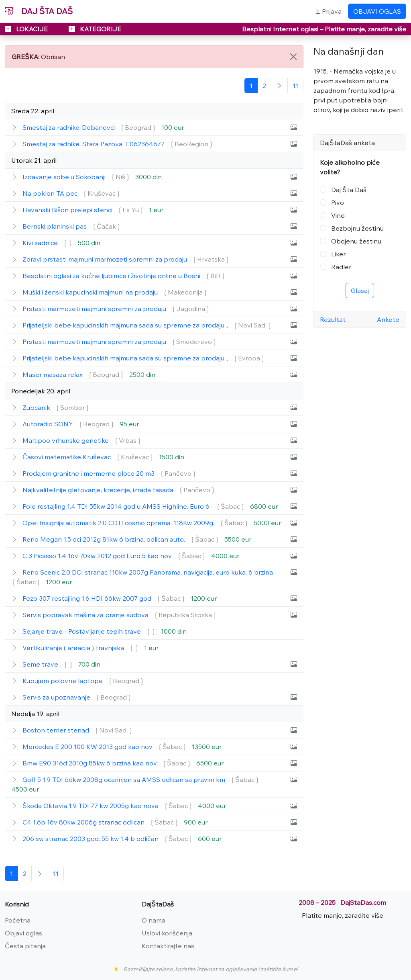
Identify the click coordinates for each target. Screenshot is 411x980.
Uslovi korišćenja (167, 933)
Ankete (388, 319)
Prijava (328, 11)
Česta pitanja (25, 946)
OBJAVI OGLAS (377, 11)
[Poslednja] (295, 86)
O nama (154, 920)
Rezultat (333, 319)
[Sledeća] (279, 86)
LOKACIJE (27, 29)
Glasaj (360, 291)
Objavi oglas (23, 933)
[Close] (293, 57)
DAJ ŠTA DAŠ (39, 11)
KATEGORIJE (95, 29)
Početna (18, 920)
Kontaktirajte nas (168, 946)
